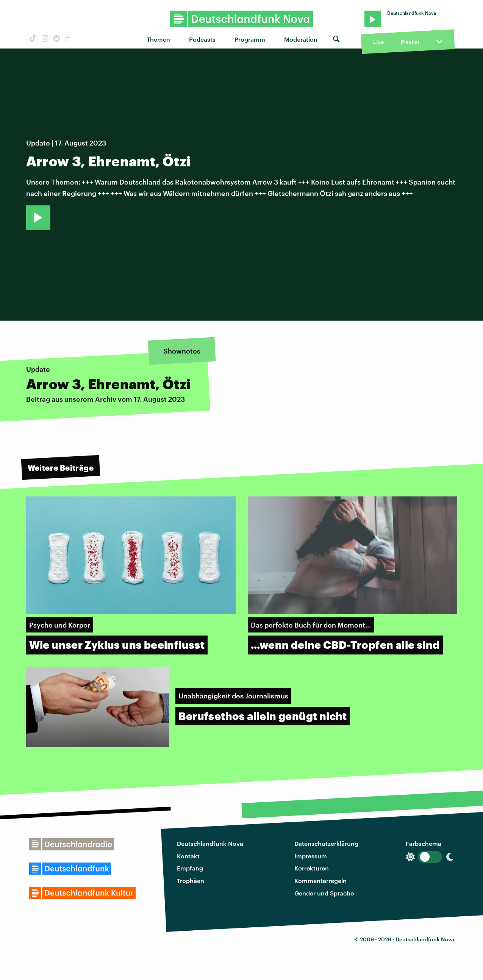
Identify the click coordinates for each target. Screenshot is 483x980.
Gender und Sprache (324, 893)
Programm (250, 39)
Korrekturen (312, 868)
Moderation (301, 39)
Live (378, 42)
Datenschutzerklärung (326, 843)
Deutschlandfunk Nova (210, 843)
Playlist (410, 42)
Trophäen (191, 881)
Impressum (311, 856)
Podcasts (202, 39)
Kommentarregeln (320, 881)
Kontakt (188, 856)
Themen (158, 39)
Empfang (190, 868)
